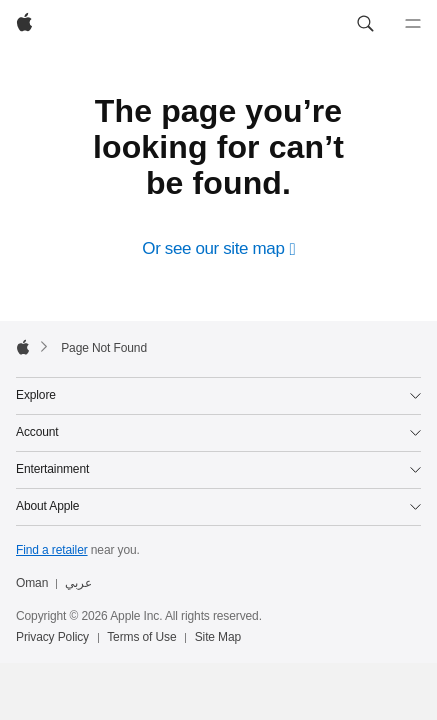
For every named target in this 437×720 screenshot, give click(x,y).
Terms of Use (141, 638)
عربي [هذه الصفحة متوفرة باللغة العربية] (78, 584)
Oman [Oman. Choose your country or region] (32, 584)
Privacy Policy (52, 638)
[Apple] (24, 24)
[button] (365, 24)
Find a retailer (52, 551)
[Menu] (413, 24)
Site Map (218, 638)
